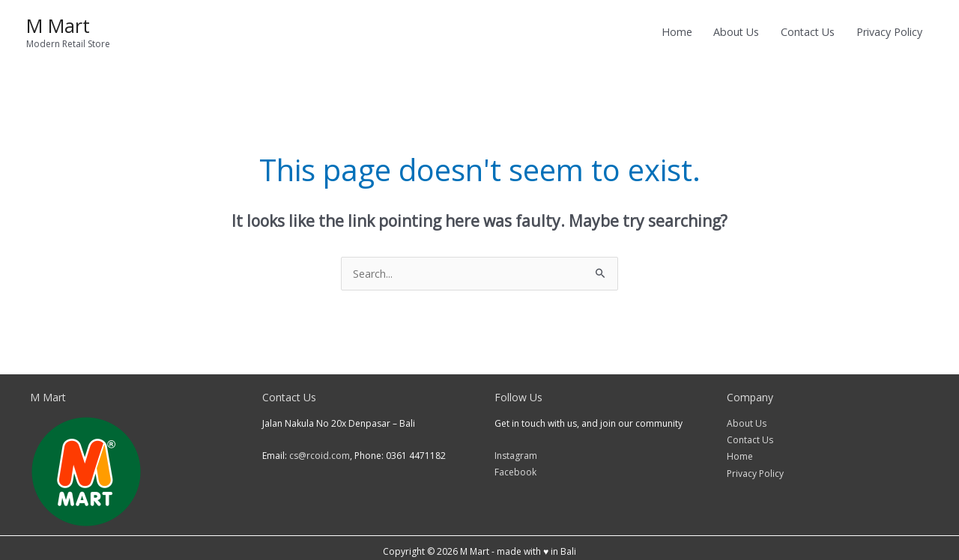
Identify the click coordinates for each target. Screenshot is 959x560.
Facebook (515, 465)
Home (740, 449)
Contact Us (750, 432)
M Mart (58, 22)
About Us (747, 416)
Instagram (516, 448)
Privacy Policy (755, 466)
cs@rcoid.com (320, 448)
